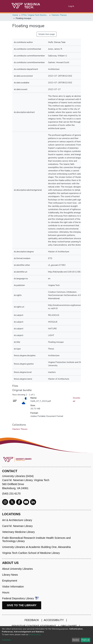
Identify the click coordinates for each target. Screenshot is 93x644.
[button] (66, 6)
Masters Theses (59, 15)
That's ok (85, 640)
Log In (71, 6)
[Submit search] (63, 6)
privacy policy (35, 635)
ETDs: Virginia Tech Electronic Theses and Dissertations (35, 15)
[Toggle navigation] (79, 6)
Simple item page (47, 34)
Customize (6, 640)
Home (15, 15)
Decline (76, 640)
